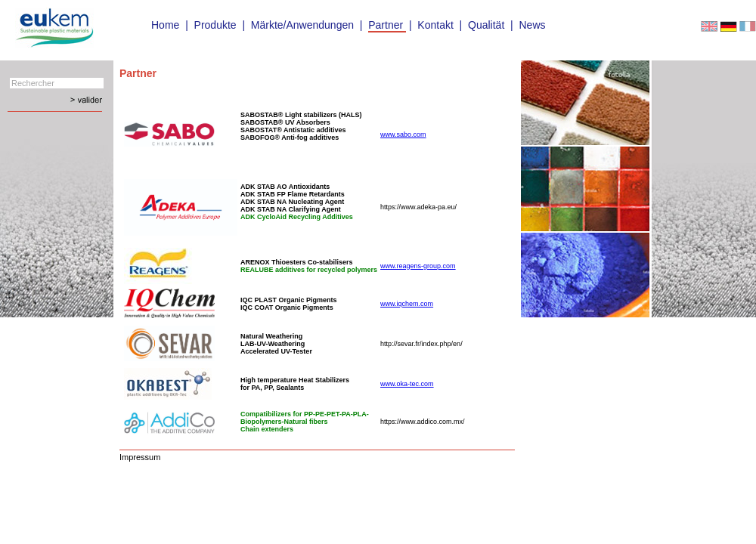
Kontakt (435, 25)
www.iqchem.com (407, 304)
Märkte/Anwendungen (302, 25)
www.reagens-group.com (418, 266)
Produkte (215, 25)
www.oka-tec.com (407, 384)
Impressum (140, 457)
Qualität (486, 25)
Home (165, 25)
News (532, 25)
